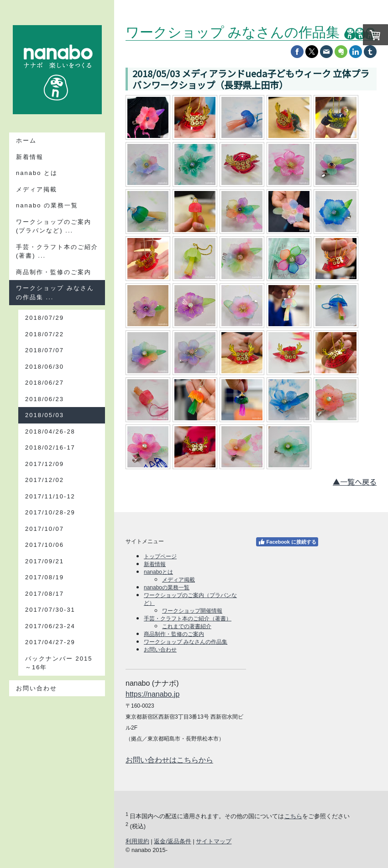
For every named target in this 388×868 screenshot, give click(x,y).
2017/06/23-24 (50, 626)
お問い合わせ (37, 688)
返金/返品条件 (173, 841)
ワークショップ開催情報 (192, 611)
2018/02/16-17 (50, 447)
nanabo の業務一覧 (47, 205)
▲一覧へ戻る (355, 482)
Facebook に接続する (287, 542)
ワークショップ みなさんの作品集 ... (55, 293)
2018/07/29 (45, 318)
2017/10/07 (45, 529)
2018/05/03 (45, 415)
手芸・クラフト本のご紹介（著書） (188, 619)
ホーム (26, 140)
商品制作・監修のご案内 (54, 272)
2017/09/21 (45, 561)
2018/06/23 (45, 399)
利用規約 (137, 841)
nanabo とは (37, 173)
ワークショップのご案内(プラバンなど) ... (54, 226)
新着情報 (30, 157)
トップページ (160, 556)
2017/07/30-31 (50, 610)
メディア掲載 (37, 189)
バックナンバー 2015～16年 (59, 663)
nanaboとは (158, 572)
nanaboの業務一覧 (167, 587)
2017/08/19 (45, 577)
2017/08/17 (45, 594)
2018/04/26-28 (50, 431)
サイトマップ (214, 841)
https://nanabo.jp (152, 694)
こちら (293, 816)
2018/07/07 (45, 350)
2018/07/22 (45, 334)
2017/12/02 (45, 480)
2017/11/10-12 (50, 496)
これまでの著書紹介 (187, 626)
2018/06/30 (45, 367)
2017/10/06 (45, 545)
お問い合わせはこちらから (169, 760)
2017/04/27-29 (50, 642)
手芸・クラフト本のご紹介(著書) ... (57, 251)
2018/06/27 (45, 383)
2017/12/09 (45, 464)
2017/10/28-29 (50, 512)
